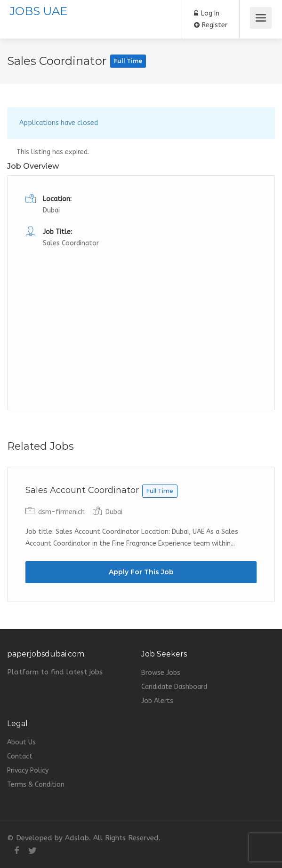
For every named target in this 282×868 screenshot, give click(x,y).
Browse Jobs (161, 673)
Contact (20, 756)
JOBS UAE (38, 11)
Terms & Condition (36, 785)
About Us (21, 742)
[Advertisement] (141, 315)
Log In (207, 13)
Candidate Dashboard (174, 687)
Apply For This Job (141, 572)
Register (211, 25)
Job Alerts (157, 701)
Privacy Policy (28, 770)
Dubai (51, 210)
